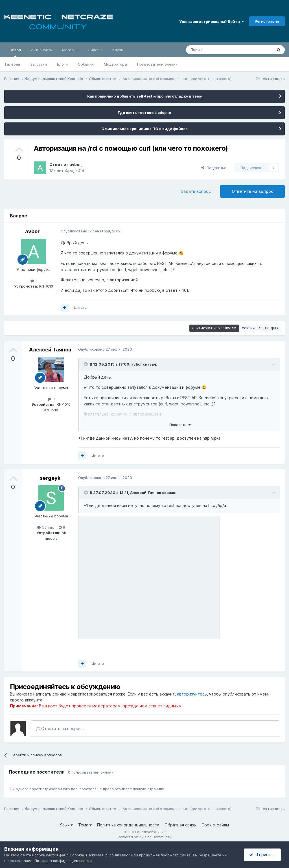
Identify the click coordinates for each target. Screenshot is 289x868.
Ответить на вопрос (252, 191)
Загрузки (39, 64)
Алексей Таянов (50, 350)
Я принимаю (264, 855)
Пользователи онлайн (157, 64)
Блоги (62, 64)
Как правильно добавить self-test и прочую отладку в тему (145, 96)
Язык (66, 825)
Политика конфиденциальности (128, 825)
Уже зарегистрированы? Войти (212, 21)
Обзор (15, 52)
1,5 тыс (46, 527)
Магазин (70, 50)
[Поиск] (216, 50)
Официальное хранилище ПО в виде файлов (144, 129)
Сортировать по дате (260, 328)
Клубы (118, 50)
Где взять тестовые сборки (144, 113)
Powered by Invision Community (144, 837)
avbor (75, 164)
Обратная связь (180, 825)
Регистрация (267, 21)
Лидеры (95, 50)
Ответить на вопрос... (60, 728)
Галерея (13, 64)
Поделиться (215, 168)
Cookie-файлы (215, 825)
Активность (41, 50)
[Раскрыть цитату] (86, 364)
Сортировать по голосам (214, 328)
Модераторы (115, 64)
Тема (85, 825)
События (86, 64)
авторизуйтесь (192, 694)
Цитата (80, 307)
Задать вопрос (196, 191)
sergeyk (50, 478)
